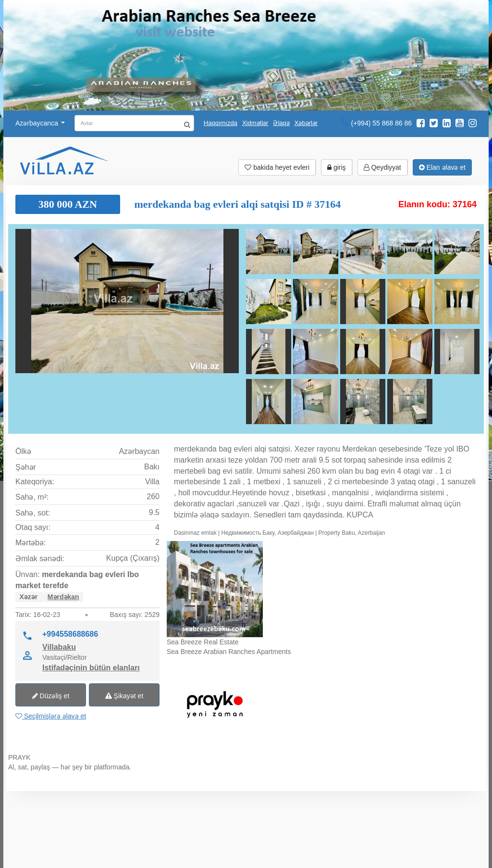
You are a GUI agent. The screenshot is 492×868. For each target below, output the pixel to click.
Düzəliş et (51, 696)
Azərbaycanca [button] (40, 123)
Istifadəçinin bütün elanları (91, 667)
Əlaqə (281, 123)
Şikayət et (124, 696)
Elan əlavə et (442, 167)
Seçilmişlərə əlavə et (51, 716)
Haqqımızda (221, 123)
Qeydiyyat (382, 167)
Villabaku (59, 647)
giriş (337, 167)
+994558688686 (70, 634)
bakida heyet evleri (277, 167)
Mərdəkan (63, 597)
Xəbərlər (306, 123)
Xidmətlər (255, 123)
